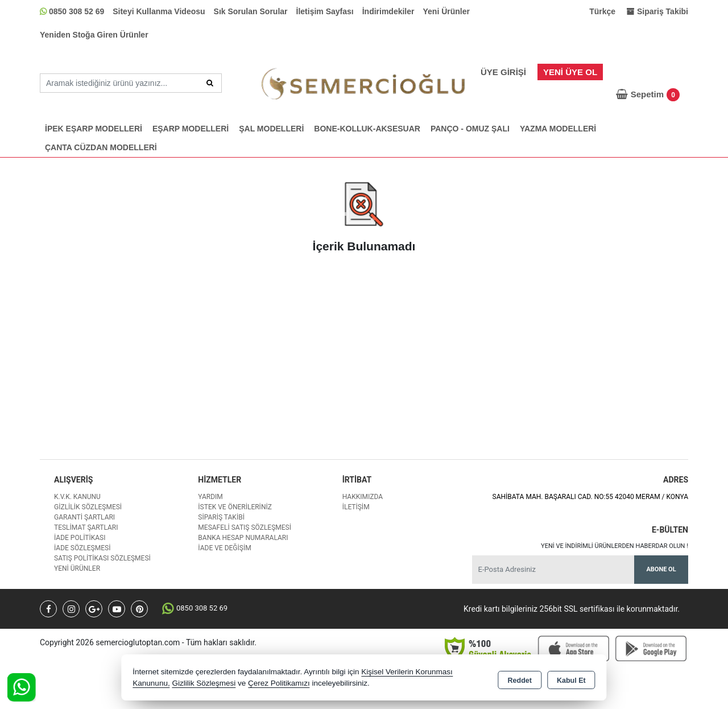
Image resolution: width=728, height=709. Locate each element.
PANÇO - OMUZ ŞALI (470, 129)
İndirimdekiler (388, 11)
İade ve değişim (224, 548)
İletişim (356, 507)
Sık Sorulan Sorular (251, 11)
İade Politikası (80, 538)
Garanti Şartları (84, 517)
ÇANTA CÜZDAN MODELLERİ (101, 147)
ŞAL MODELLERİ (271, 129)
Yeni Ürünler (446, 11)
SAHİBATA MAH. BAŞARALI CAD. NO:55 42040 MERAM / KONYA (590, 497)
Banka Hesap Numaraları (243, 538)
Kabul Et (571, 678)
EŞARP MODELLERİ (191, 129)
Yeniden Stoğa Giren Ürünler (94, 35)
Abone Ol (661, 569)
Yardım (210, 497)
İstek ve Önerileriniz (235, 507)
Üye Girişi (503, 72)
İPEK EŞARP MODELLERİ (94, 129)
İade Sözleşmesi (82, 548)
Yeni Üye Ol (570, 72)
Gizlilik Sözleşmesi (88, 507)
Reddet (520, 678)
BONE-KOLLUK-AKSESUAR (367, 129)
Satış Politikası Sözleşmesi (102, 558)
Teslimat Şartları (86, 527)
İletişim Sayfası (325, 11)
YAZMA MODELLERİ (558, 129)
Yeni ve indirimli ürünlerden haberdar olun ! (615, 546)
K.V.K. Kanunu (77, 497)
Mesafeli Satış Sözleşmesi (245, 527)
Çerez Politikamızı (279, 683)
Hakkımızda (363, 497)
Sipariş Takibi (221, 517)
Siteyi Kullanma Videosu (159, 11)
